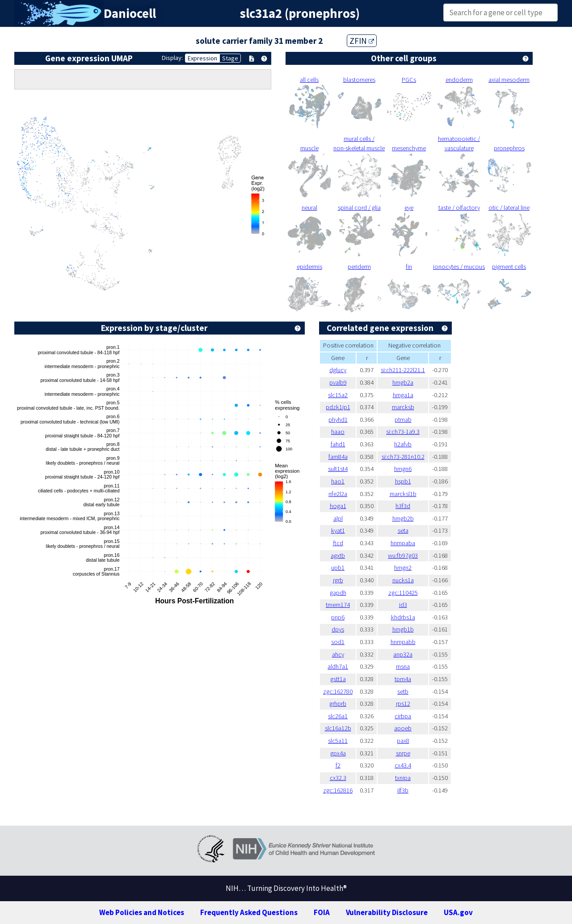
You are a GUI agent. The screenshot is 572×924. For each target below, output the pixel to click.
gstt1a (338, 679)
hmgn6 (403, 469)
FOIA (322, 912)
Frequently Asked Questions (249, 912)
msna (403, 666)
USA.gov (458, 912)
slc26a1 (338, 716)
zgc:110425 (403, 593)
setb (403, 691)
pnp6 (338, 617)
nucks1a (403, 580)
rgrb (338, 580)
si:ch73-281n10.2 (403, 457)
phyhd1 (338, 420)
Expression (202, 58)
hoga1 (338, 506)
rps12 (403, 704)
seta (403, 530)
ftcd (338, 543)
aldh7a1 (338, 666)
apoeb (403, 728)
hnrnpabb (403, 642)
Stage (230, 58)
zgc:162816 (338, 790)
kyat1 (338, 530)
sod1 (338, 642)
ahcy (338, 654)
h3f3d (403, 506)
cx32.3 (338, 778)
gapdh (338, 593)
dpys (338, 629)
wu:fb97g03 (403, 555)
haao (338, 432)
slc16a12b (338, 728)
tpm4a (403, 679)
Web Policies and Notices (142, 912)
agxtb (338, 555)
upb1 (338, 568)
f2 (338, 765)
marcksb (403, 407)
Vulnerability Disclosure (387, 912)
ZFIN (362, 41)
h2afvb (403, 444)
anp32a (403, 654)
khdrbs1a (403, 617)
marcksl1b (403, 494)
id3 (403, 605)
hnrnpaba (403, 543)
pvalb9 (338, 382)
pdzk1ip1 (338, 407)
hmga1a (403, 395)
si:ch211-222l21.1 (403, 370)
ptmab (403, 420)
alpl (338, 518)
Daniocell (130, 13)
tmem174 (338, 605)
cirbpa (403, 716)
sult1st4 (338, 469)
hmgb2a (403, 382)
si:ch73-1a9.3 (403, 432)
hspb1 (403, 481)
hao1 (338, 481)
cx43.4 (403, 765)
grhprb (338, 704)
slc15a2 (338, 395)
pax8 (403, 741)
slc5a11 (338, 741)
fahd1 (338, 444)
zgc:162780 (338, 691)
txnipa (403, 778)
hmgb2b (403, 518)
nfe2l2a (338, 494)
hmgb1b (403, 629)
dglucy (338, 370)
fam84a (338, 457)
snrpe (403, 753)
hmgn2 (403, 568)
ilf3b (403, 790)
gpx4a (338, 753)
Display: (172, 58)
